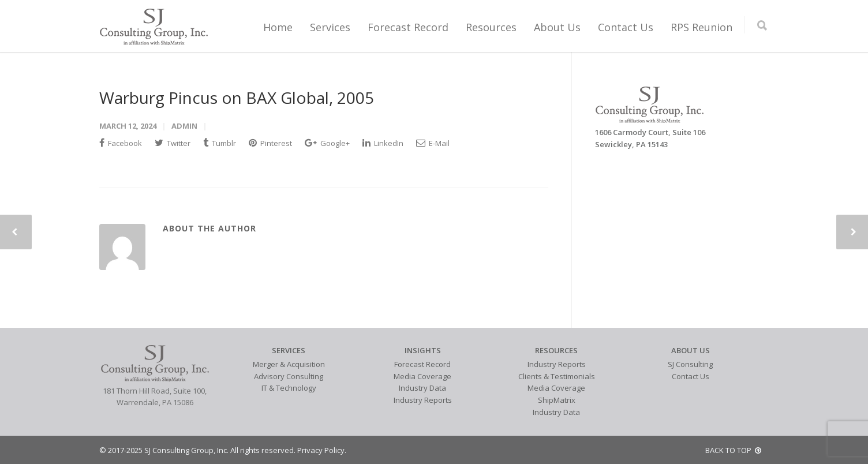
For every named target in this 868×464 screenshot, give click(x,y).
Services (330, 27)
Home (278, 27)
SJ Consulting (690, 364)
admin (184, 126)
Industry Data (422, 388)
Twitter (173, 143)
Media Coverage (422, 376)
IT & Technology (289, 388)
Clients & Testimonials (557, 376)
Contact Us (626, 27)
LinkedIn (383, 143)
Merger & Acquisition (289, 364)
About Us (557, 27)
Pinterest (270, 143)
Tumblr (220, 143)
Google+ (327, 143)
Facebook (121, 143)
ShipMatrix (557, 400)
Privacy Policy (321, 450)
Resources (491, 27)
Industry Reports (423, 400)
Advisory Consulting (289, 376)
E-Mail (433, 143)
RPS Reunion (701, 27)
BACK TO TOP (733, 450)
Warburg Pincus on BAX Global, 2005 (237, 98)
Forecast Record (408, 27)
